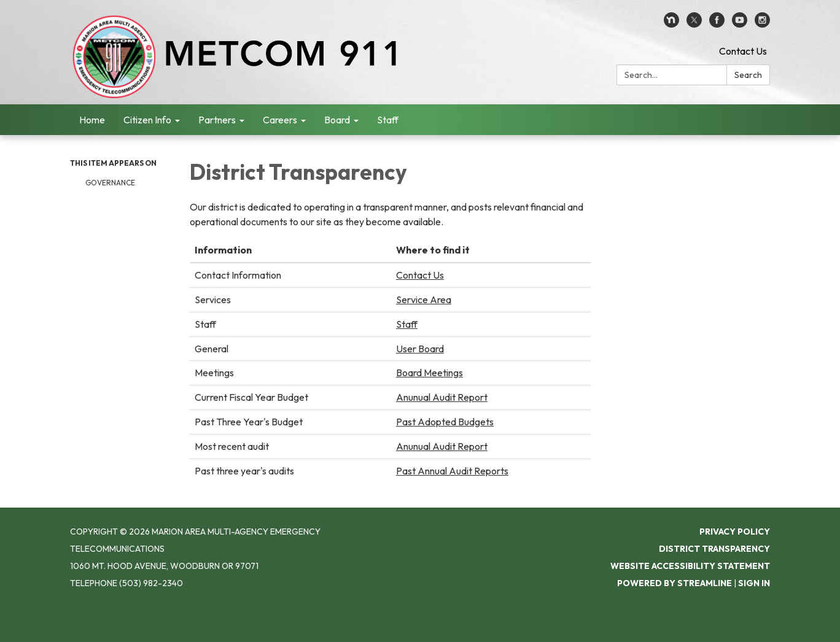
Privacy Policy (735, 532)
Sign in (754, 583)
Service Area (424, 300)
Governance (110, 183)
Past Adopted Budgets (445, 422)
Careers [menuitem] (280, 120)
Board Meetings (430, 373)
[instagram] (762, 24)
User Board (420, 349)
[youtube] (740, 24)
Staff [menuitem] (388, 120)
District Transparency (714, 549)
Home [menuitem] (92, 120)
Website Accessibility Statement (690, 566)
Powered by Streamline (675, 583)
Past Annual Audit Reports (452, 471)
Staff (407, 324)
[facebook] (717, 24)
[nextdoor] (671, 24)
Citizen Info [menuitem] (147, 120)
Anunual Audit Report (442, 397)
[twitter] (694, 24)
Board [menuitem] (337, 120)
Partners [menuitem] (217, 120)
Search (748, 75)
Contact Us (743, 51)
